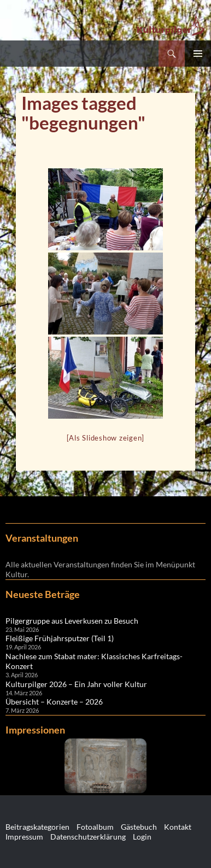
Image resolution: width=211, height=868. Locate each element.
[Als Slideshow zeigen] (106, 438)
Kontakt (178, 827)
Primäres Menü (198, 54)
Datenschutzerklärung (88, 837)
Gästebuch (139, 827)
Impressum (24, 837)
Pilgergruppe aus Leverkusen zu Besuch (72, 621)
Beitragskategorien (37, 827)
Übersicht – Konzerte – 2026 (54, 702)
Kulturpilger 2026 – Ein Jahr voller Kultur (76, 684)
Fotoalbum (95, 827)
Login (142, 837)
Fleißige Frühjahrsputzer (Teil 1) (60, 638)
